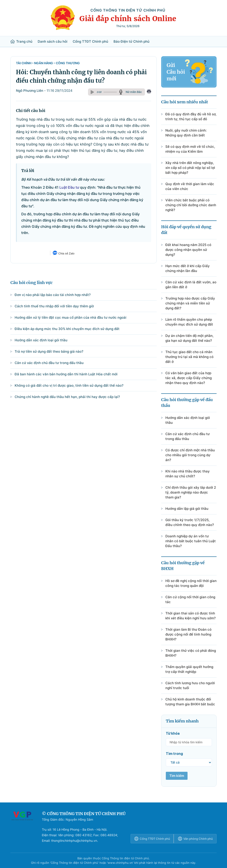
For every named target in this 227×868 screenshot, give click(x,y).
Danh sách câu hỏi (53, 42)
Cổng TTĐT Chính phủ (90, 42)
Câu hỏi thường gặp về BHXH (183, 566)
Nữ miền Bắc (134, 92)
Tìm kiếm (177, 776)
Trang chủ (21, 42)
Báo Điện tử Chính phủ (131, 42)
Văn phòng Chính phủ (195, 839)
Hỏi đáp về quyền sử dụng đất (186, 230)
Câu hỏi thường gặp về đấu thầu (187, 403)
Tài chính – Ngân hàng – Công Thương (48, 63)
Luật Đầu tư (69, 187)
